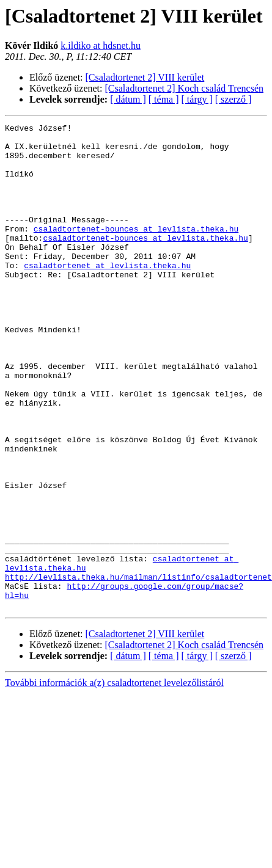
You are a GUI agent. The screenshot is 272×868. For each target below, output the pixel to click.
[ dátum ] (128, 99)
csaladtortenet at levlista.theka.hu (107, 294)
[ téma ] (164, 99)
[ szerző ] (233, 99)
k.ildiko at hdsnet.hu (101, 46)
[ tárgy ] (197, 99)
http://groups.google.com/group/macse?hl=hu (167, 679)
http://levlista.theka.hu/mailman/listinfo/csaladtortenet (138, 668)
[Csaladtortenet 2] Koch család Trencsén (184, 88)
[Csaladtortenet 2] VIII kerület (145, 77)
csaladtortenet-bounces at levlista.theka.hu (136, 250)
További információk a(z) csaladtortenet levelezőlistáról (114, 769)
